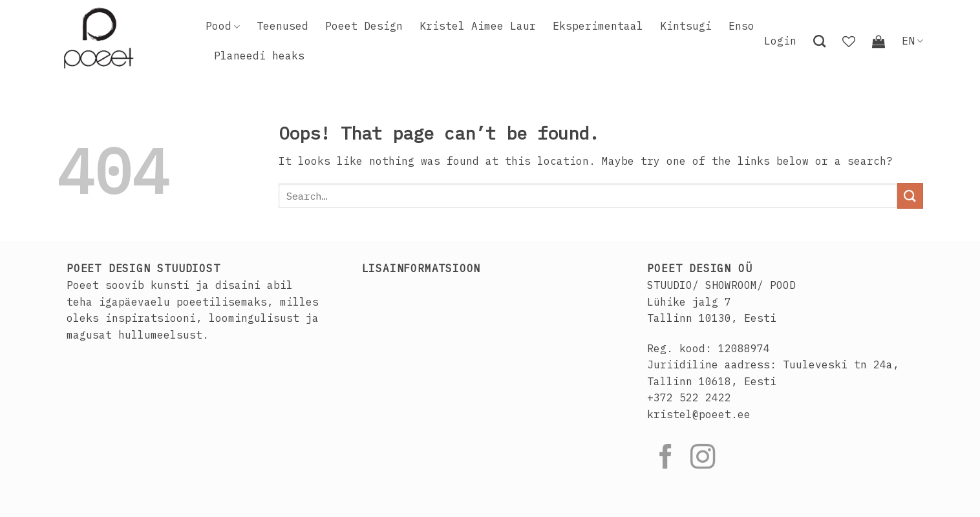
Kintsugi (686, 26)
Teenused (282, 26)
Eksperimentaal (598, 26)
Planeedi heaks (259, 56)
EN (912, 41)
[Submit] (910, 195)
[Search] (819, 41)
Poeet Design (364, 26)
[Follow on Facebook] (666, 459)
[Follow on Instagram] (703, 459)
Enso (741, 26)
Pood (223, 26)
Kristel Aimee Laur (478, 26)
